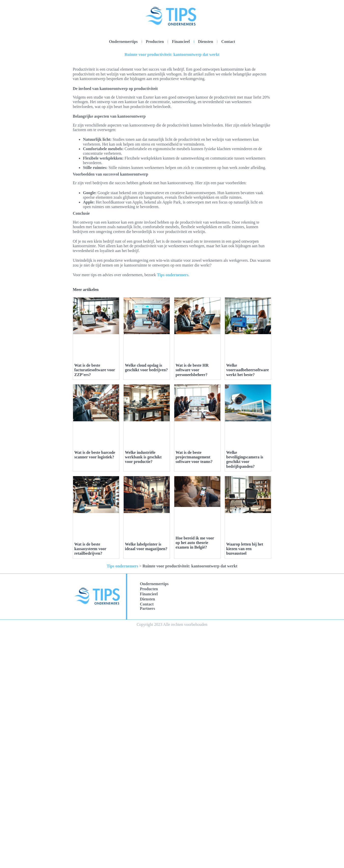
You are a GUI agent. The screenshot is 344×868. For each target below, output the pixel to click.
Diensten (206, 42)
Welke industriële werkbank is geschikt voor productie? (143, 457)
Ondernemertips (123, 42)
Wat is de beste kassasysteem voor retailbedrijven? (90, 549)
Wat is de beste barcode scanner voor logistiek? (95, 455)
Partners (148, 608)
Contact (228, 42)
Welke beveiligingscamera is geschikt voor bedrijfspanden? (245, 459)
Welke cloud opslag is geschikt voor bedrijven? (146, 368)
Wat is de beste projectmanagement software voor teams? (194, 457)
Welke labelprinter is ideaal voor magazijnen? (146, 546)
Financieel (181, 42)
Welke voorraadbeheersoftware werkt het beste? (248, 370)
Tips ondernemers (173, 275)
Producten (155, 42)
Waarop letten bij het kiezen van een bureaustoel (245, 549)
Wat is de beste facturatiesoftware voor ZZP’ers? (95, 370)
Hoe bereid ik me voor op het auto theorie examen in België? (195, 543)
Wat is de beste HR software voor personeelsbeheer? (192, 370)
